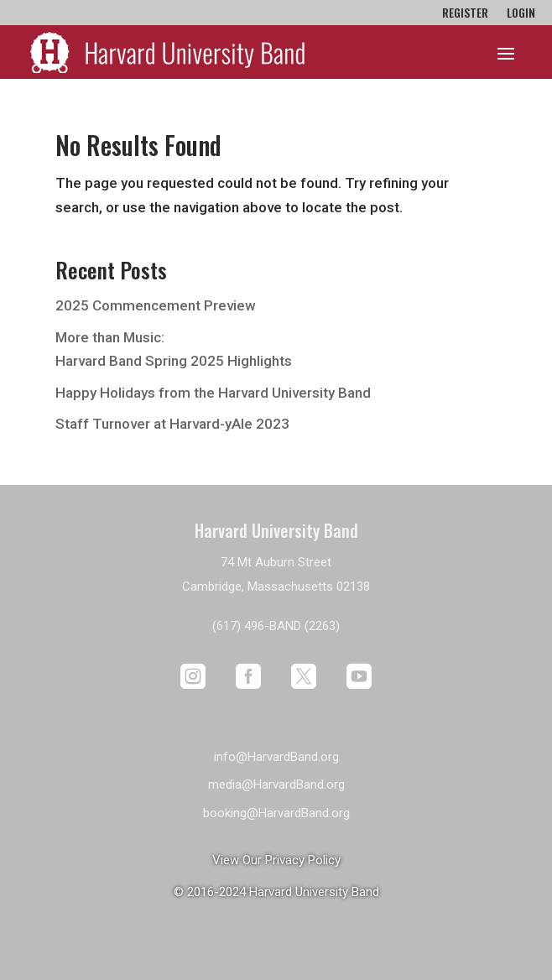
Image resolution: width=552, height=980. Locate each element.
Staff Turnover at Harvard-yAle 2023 (172, 424)
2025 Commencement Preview (156, 305)
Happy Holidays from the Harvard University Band (213, 393)
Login (521, 14)
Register (465, 14)
